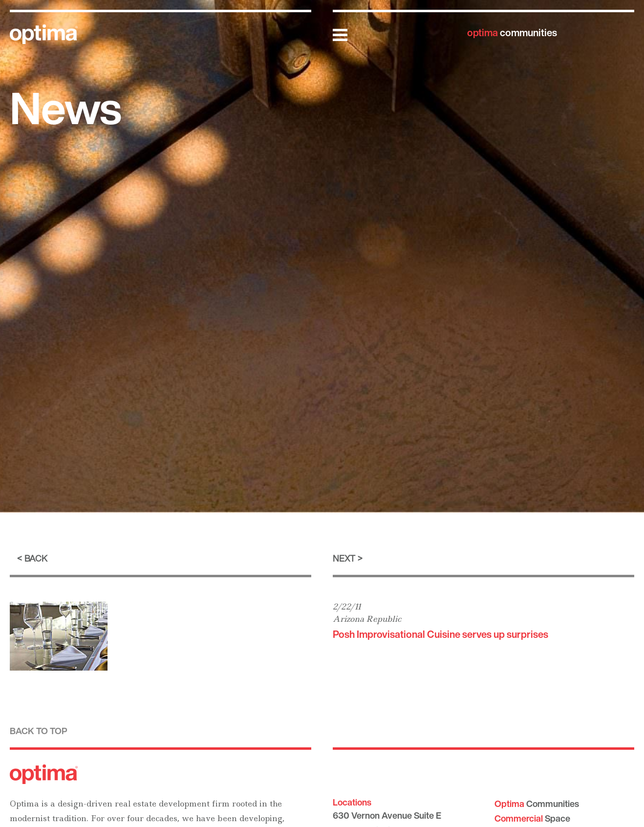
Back (36, 558)
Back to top (39, 731)
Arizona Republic (367, 619)
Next (344, 558)
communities (512, 33)
